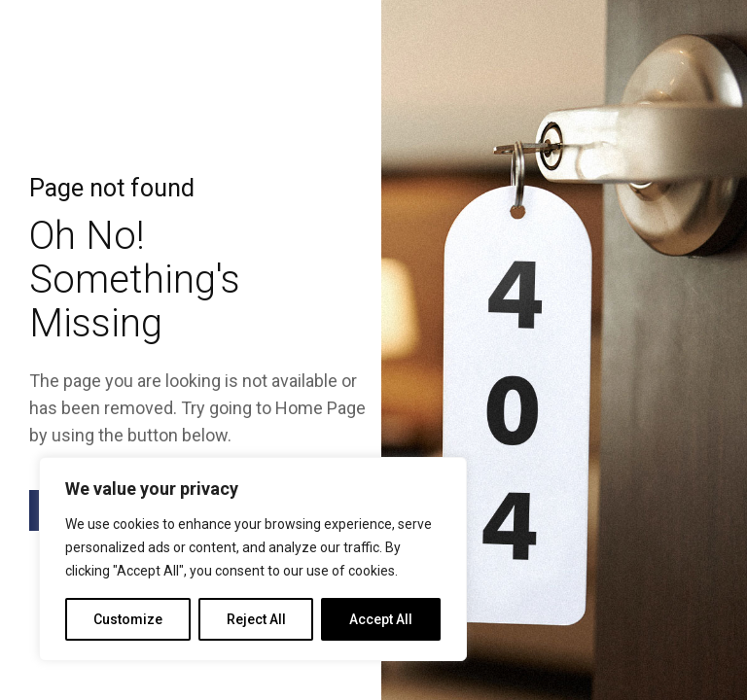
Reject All (256, 619)
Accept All (381, 619)
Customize (128, 619)
